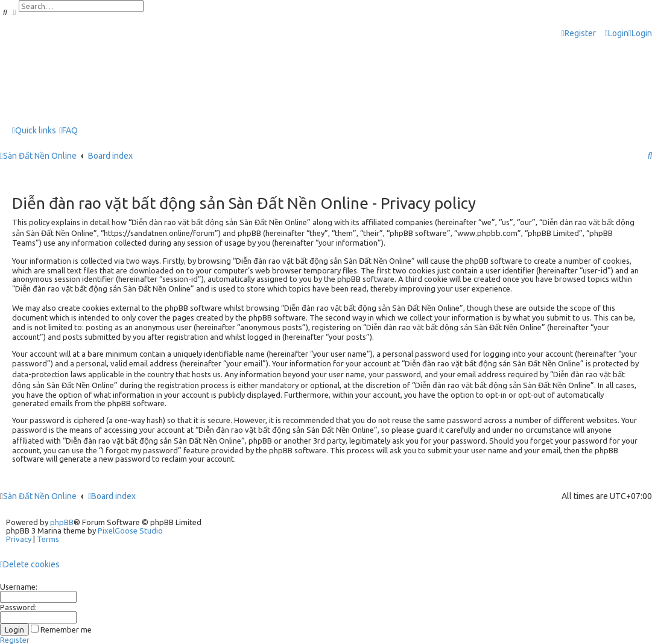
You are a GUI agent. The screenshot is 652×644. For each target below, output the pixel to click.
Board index (112, 496)
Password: (18, 607)
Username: (19, 587)
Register (15, 640)
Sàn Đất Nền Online (40, 496)
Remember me (61, 630)
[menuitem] (617, 33)
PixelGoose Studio (130, 531)
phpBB (62, 522)
